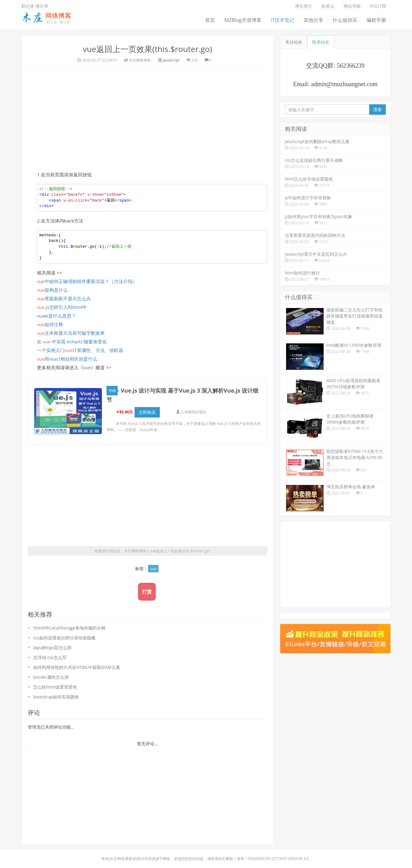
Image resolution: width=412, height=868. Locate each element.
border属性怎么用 (51, 677)
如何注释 (50, 324)
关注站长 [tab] (294, 42)
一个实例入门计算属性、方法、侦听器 (80, 350)
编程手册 (376, 20)
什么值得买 (345, 20)
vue (87, 367)
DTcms (279, 859)
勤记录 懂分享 (35, 6)
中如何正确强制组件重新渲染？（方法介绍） (87, 281)
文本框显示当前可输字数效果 (71, 333)
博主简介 (304, 6)
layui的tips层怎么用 (52, 648)
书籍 (113, 391)
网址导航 (352, 6)
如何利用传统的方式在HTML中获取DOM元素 (77, 667)
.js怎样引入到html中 (62, 307)
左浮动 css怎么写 (50, 657)
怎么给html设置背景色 (55, 687)
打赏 (147, 592)
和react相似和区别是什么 (67, 359)
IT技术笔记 (283, 20)
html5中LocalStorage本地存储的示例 (69, 628)
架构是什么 (52, 290)
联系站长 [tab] (321, 42)
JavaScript (171, 60)
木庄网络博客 (135, 551)
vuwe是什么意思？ (57, 316)
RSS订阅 (378, 6)
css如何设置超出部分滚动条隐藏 (64, 638)
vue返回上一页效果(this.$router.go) (147, 49)
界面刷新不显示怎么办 (64, 298)
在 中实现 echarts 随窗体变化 (72, 342)
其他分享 (313, 20)
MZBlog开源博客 (243, 20)
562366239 (351, 66)
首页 (210, 20)
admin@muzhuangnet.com (344, 84)
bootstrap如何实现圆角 (56, 697)
